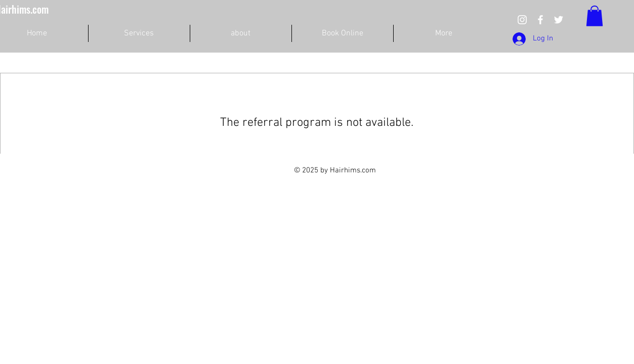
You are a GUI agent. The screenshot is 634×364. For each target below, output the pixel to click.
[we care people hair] (540, 20)
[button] (595, 16)
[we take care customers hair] (522, 20)
